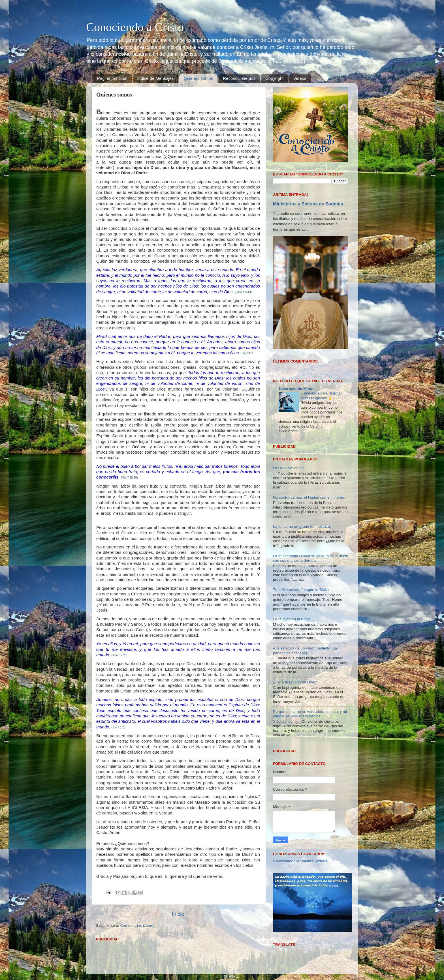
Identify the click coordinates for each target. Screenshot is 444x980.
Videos (300, 78)
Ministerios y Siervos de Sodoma (308, 204)
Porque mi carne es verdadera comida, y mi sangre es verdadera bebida (310, 714)
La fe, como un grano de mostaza (301, 527)
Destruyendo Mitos (296, 389)
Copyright (274, 78)
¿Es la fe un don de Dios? (295, 682)
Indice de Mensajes (155, 78)
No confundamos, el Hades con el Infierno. (309, 497)
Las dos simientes (288, 468)
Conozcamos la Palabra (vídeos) (301, 861)
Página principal (112, 78)
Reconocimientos (239, 78)
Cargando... (283, 367)
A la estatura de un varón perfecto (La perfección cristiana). (305, 650)
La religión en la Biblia (292, 619)
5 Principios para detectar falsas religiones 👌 (321, 396)
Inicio (178, 914)
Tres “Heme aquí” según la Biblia (301, 590)
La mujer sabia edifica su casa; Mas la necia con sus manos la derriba (310, 558)
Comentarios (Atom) (137, 926)
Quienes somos (198, 78)
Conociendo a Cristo (135, 27)
